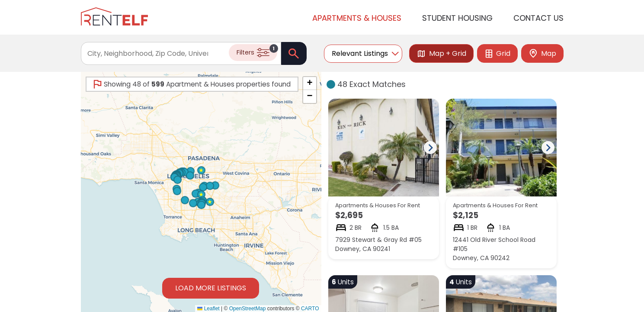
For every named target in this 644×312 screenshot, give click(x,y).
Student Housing (457, 18)
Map (542, 53)
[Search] (294, 53)
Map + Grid (441, 53)
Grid (497, 53)
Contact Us (538, 18)
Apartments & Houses (357, 18)
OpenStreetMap (248, 309)
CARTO (310, 309)
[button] (195, 193)
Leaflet (208, 309)
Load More (211, 288)
